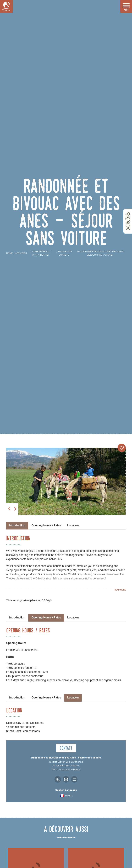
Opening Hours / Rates (46, 526)
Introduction (17, 618)
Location (73, 526)
